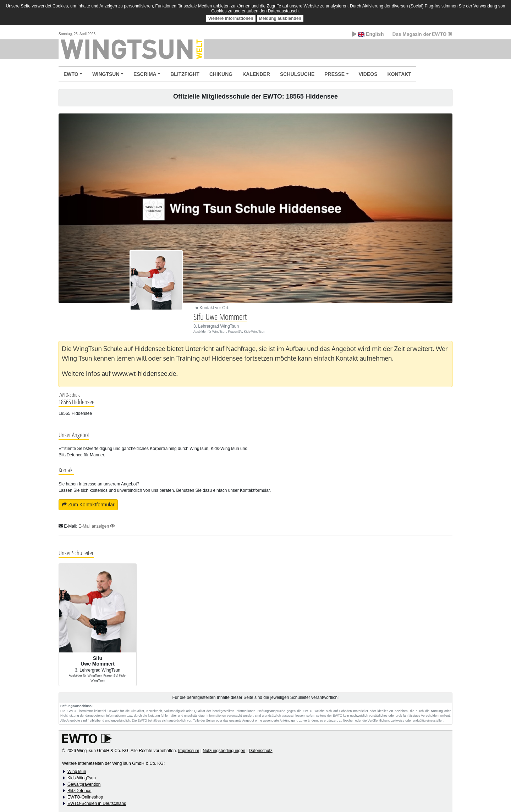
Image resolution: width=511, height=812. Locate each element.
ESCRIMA (145, 74)
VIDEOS (368, 74)
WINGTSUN (106, 74)
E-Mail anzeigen (97, 526)
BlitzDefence (79, 791)
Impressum (189, 751)
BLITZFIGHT (185, 74)
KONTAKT (399, 74)
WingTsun (77, 772)
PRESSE (334, 74)
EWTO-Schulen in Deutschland (97, 803)
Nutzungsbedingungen (224, 751)
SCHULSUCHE (297, 74)
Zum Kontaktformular (88, 505)
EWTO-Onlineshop (85, 797)
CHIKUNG (221, 74)
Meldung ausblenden (280, 18)
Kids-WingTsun (82, 778)
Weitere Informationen (231, 18)
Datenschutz (261, 751)
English (368, 34)
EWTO (71, 74)
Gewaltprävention (84, 784)
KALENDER (256, 74)
